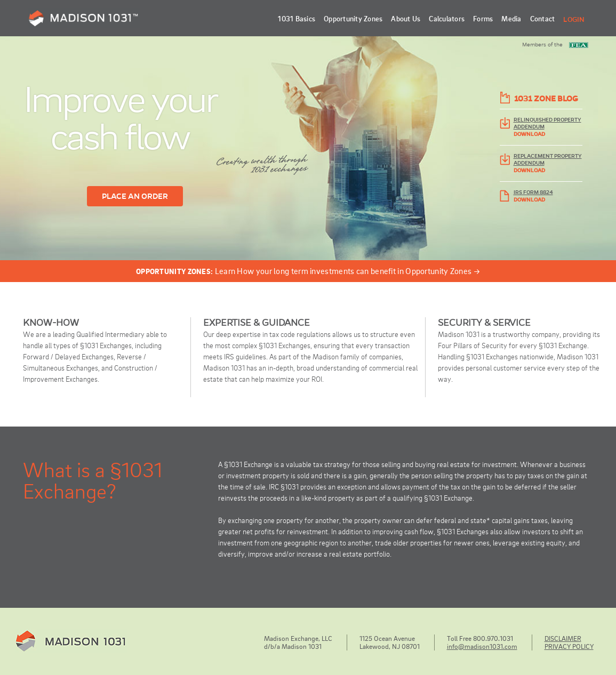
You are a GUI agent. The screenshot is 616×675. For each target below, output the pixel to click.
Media (511, 18)
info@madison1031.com (482, 646)
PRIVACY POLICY (569, 646)
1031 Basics (297, 18)
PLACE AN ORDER (135, 196)
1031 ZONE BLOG (546, 99)
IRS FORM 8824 (533, 192)
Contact (543, 18)
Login (574, 20)
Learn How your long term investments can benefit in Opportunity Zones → (308, 271)
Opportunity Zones (353, 18)
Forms (483, 18)
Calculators (447, 18)
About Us (406, 18)
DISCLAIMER (563, 638)
